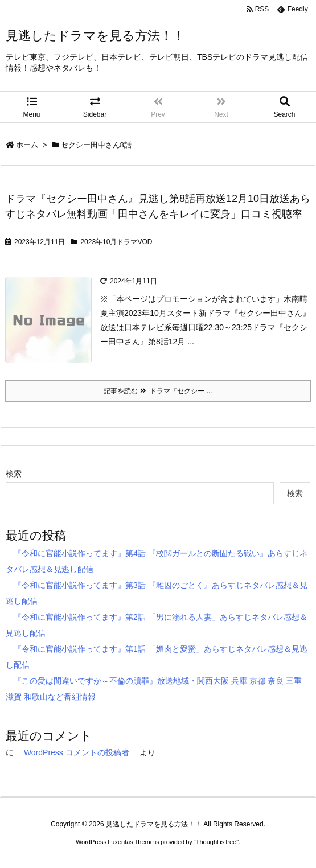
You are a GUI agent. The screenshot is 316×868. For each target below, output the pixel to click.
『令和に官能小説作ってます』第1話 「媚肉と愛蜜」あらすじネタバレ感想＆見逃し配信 (157, 657)
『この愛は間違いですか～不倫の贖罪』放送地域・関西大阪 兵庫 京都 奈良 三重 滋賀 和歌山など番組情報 (154, 689)
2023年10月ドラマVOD (116, 242)
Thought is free (216, 842)
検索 (14, 474)
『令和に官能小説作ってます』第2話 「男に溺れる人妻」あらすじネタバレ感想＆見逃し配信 (157, 625)
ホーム (27, 145)
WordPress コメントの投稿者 (77, 752)
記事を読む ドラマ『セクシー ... (158, 391)
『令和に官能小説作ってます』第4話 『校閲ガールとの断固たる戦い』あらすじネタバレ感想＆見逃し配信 (157, 561)
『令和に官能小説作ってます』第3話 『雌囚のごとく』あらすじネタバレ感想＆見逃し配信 (157, 593)
